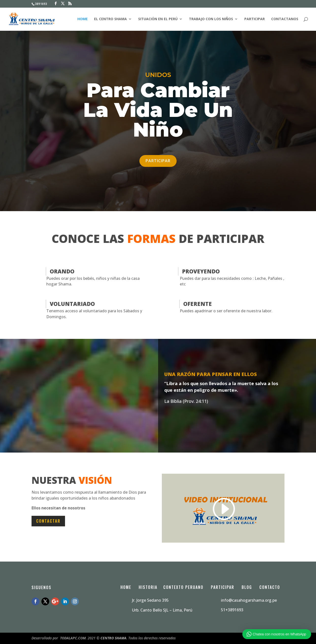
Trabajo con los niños (211, 19)
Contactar (48, 521)
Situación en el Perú (158, 19)
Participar (255, 19)
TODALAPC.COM (73, 638)
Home (83, 19)
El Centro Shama (110, 19)
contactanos (285, 19)
